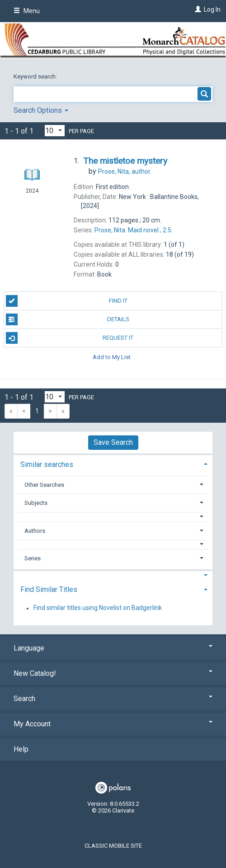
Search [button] (113, 699)
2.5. (134, 230)
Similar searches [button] (47, 464)
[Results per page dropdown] (55, 131)
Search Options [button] (41, 110)
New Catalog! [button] (113, 673)
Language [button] (113, 648)
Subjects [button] (36, 503)
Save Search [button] (113, 442)
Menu (27, 11)
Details (68, 319)
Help (21, 749)
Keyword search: (36, 76)
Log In (212, 9)
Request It (70, 338)
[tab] (113, 464)
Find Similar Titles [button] (49, 589)
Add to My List (112, 357)
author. (125, 171)
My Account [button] (113, 724)
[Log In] (197, 9)
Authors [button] (35, 531)
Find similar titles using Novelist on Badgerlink (98, 608)
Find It (67, 301)
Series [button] (33, 558)
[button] (113, 517)
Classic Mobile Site (113, 846)
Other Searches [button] (44, 485)
